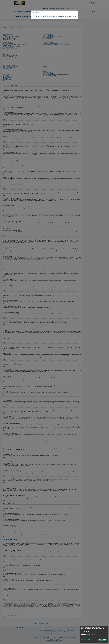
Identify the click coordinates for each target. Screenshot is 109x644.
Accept (104, 640)
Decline (100, 640)
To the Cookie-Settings (86, 640)
